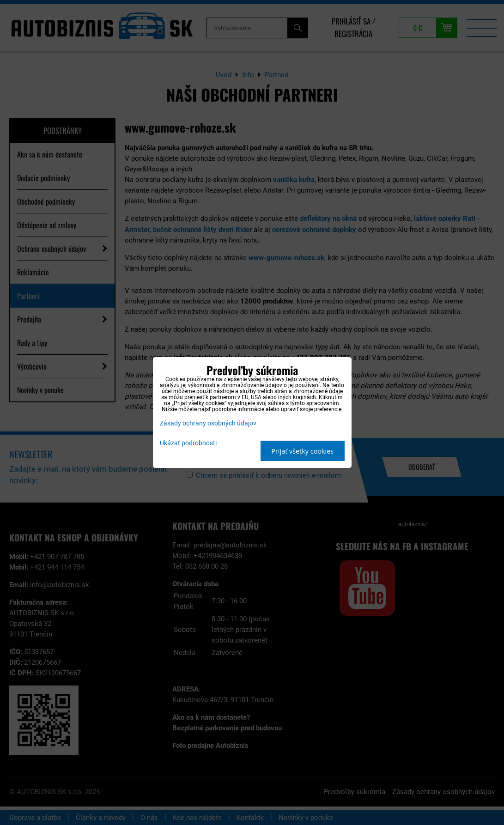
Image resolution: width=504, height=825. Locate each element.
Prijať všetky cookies (302, 451)
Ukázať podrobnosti (188, 443)
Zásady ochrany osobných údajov (208, 423)
